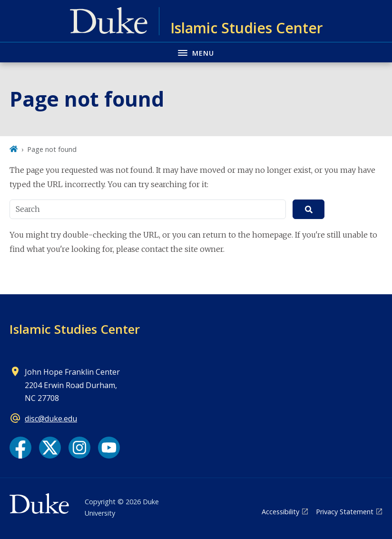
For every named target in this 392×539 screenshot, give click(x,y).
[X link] (50, 448)
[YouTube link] (109, 448)
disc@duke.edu (51, 419)
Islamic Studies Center (75, 329)
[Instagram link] (79, 448)
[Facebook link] (20, 448)
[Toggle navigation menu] (196, 52)
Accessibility (280, 512)
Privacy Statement (345, 512)
